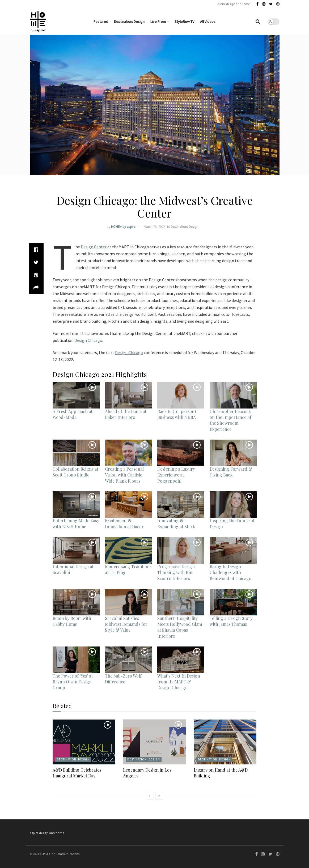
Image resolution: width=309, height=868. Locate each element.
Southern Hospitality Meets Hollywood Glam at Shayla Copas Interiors (180, 627)
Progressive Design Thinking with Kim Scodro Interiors (176, 572)
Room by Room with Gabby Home (72, 621)
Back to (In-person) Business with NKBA (177, 414)
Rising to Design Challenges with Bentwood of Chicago (230, 572)
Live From (158, 22)
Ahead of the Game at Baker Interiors (126, 414)
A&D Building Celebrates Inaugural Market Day (77, 773)
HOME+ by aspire (123, 227)
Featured (101, 22)
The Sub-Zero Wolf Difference (123, 679)
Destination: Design (129, 22)
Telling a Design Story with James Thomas (231, 621)
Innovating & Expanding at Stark (176, 523)
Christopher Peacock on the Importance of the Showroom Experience (230, 420)
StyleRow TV (184, 22)
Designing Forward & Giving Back (231, 472)
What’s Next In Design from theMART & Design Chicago (179, 682)
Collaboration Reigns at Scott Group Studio (75, 472)
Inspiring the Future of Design (232, 523)
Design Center (94, 247)
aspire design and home (234, 4)
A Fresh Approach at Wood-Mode (73, 414)
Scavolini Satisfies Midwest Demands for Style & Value (126, 624)
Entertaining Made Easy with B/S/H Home (76, 523)
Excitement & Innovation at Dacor (124, 523)
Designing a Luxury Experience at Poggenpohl (176, 475)
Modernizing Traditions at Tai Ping (128, 569)
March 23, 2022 (154, 227)
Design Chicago (88, 340)
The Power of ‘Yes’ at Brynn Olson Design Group (73, 682)
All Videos (208, 22)
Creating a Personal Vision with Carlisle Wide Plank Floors (124, 475)
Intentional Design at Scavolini (73, 569)
